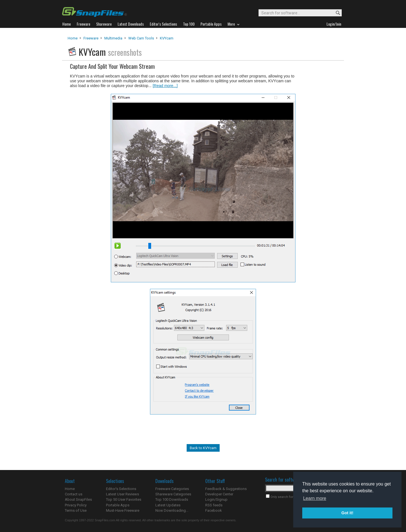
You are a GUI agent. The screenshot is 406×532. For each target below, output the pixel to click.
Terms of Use (76, 510)
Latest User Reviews (123, 494)
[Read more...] (165, 86)
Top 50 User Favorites (124, 499)
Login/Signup (216, 499)
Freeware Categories (172, 489)
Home (73, 38)
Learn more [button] (315, 498)
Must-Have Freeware (123, 510)
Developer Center (219, 494)
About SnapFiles (78, 499)
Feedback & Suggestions (226, 489)
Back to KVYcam (203, 448)
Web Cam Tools (141, 38)
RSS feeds (214, 505)
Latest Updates (168, 505)
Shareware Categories (173, 494)
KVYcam (167, 38)
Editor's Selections (121, 489)
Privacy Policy (76, 505)
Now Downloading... (172, 510)
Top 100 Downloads (172, 499)
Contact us (74, 494)
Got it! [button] (347, 513)
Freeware (91, 38)
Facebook (214, 510)
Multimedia (113, 38)
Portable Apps (118, 505)
